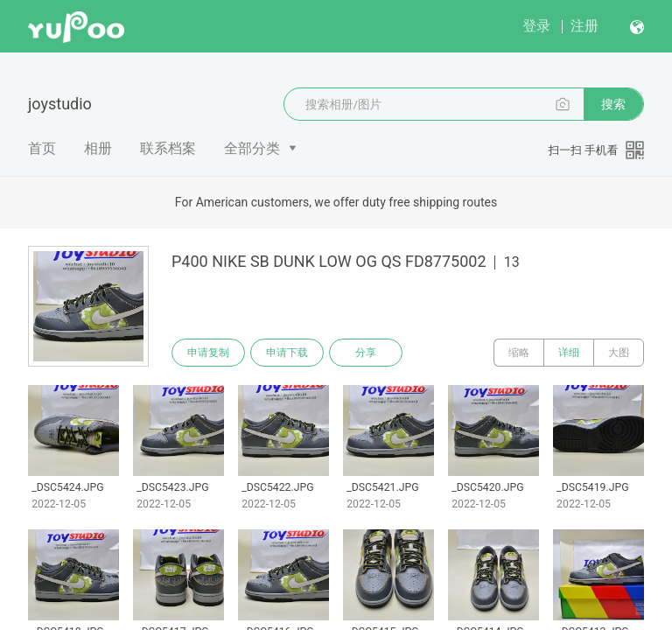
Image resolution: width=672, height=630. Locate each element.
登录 (536, 26)
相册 (98, 148)
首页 (42, 148)
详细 (569, 353)
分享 (366, 353)
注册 (584, 26)
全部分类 (252, 148)
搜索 (613, 104)
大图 (619, 353)
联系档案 (168, 148)
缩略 (519, 353)
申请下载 (287, 353)
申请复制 (208, 353)
